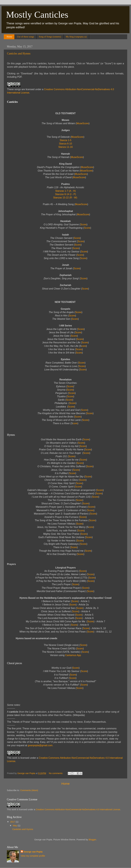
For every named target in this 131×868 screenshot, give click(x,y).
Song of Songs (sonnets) (50, 37)
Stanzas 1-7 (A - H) (66, 191)
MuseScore (83, 123)
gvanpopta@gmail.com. (40, 745)
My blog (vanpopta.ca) (76, 37)
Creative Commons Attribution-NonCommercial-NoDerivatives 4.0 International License (78, 809)
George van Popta (33, 852)
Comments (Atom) (29, 790)
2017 (13, 822)
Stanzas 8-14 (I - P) (65, 194)
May (15, 826)
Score (83, 224)
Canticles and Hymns (19, 54)
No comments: (56, 773)
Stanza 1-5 (66, 140)
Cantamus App (73, 655)
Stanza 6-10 (65, 144)
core (84, 346)
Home (10, 37)
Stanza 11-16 (65, 147)
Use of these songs (25, 37)
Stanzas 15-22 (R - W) (65, 198)
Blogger (92, 840)
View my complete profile (33, 856)
